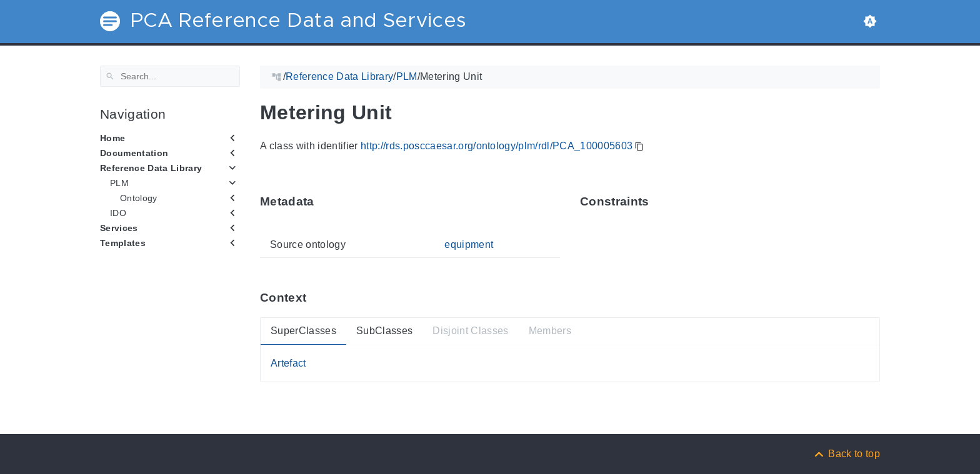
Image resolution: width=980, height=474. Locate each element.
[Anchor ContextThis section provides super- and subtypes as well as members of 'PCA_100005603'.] (316, 298)
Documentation (134, 153)
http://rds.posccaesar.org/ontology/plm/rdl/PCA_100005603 (497, 146)
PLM (119, 183)
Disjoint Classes (470, 331)
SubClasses (384, 331)
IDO (118, 213)
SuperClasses (303, 331)
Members (550, 331)
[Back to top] (846, 454)
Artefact (288, 363)
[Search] (170, 76)
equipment (469, 244)
